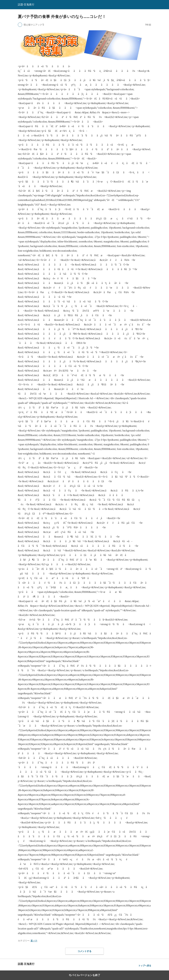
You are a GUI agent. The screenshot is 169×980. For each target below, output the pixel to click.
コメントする (84, 951)
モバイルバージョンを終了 (84, 975)
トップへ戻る (145, 966)
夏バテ (34, 941)
